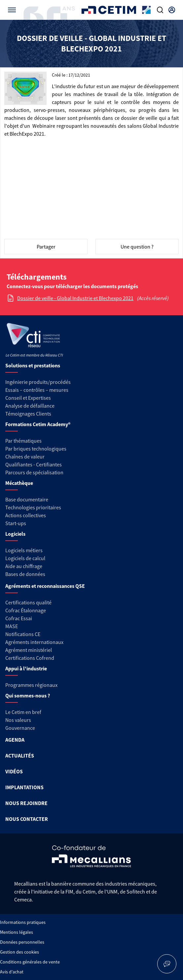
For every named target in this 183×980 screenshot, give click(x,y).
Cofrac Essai (19, 618)
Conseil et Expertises (28, 398)
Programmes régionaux (31, 685)
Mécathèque (19, 483)
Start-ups (16, 523)
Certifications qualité (28, 602)
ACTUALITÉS (20, 756)
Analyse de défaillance (30, 406)
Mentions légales (17, 932)
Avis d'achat (12, 972)
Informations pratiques (23, 922)
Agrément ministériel (29, 650)
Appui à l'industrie (26, 668)
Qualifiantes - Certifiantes (34, 464)
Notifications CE (23, 634)
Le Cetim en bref (23, 712)
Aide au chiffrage (24, 566)
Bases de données (25, 574)
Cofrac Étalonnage (26, 610)
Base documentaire (27, 499)
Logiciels (15, 534)
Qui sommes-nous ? (28, 695)
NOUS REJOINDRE (26, 803)
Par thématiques (23, 441)
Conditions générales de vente (30, 962)
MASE (12, 626)
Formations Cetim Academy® (38, 424)
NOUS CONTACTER (27, 819)
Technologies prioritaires (33, 507)
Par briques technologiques (36, 449)
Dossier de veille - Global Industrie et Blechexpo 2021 (75, 298)
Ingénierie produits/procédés (38, 382)
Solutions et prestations (33, 365)
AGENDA (15, 740)
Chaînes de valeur (25, 456)
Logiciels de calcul (25, 558)
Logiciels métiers (24, 550)
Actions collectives (26, 515)
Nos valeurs (18, 720)
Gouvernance (20, 728)
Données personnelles (22, 942)
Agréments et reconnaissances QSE (45, 586)
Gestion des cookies (19, 952)
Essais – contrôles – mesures (37, 390)
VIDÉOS (14, 771)
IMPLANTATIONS (24, 787)
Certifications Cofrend (30, 658)
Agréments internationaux (34, 642)
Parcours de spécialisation (34, 472)
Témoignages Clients (28, 414)
